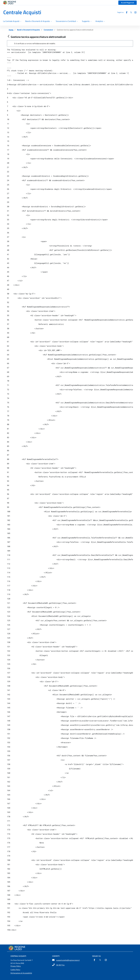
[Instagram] (135, 12)
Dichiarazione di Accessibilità (21, 973)
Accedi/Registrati (128, 3)
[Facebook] (126, 12)
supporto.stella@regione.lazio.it (68, 960)
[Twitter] (130, 12)
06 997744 (60, 965)
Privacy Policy (16, 966)
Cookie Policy (15, 970)
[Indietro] (9, 36)
